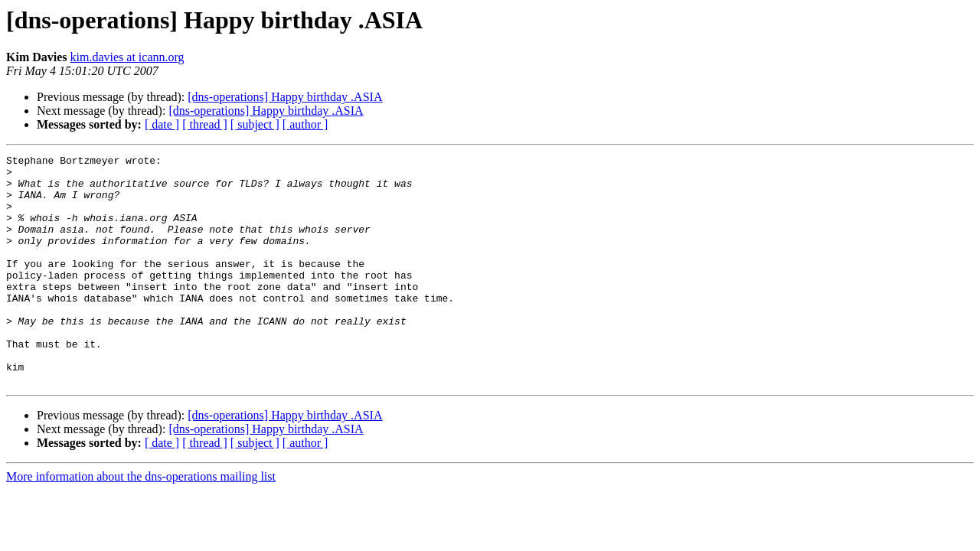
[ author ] (305, 124)
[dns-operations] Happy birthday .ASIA (285, 97)
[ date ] (162, 124)
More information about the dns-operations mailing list (141, 522)
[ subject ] (255, 124)
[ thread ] (205, 124)
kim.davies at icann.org (127, 57)
